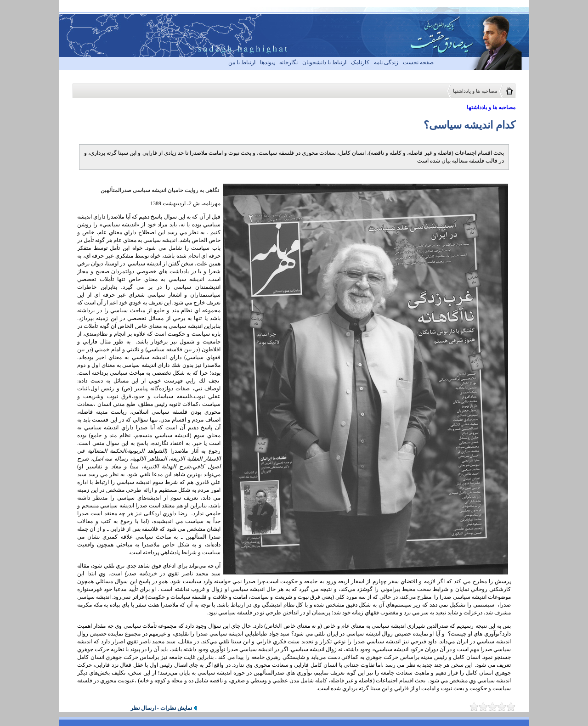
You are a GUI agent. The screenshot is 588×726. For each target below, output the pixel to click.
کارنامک (360, 62)
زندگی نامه (386, 62)
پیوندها (267, 62)
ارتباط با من (242, 62)
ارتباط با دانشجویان (324, 62)
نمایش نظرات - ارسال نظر (161, 708)
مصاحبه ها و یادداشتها (475, 91)
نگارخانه (288, 62)
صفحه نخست (418, 62)
